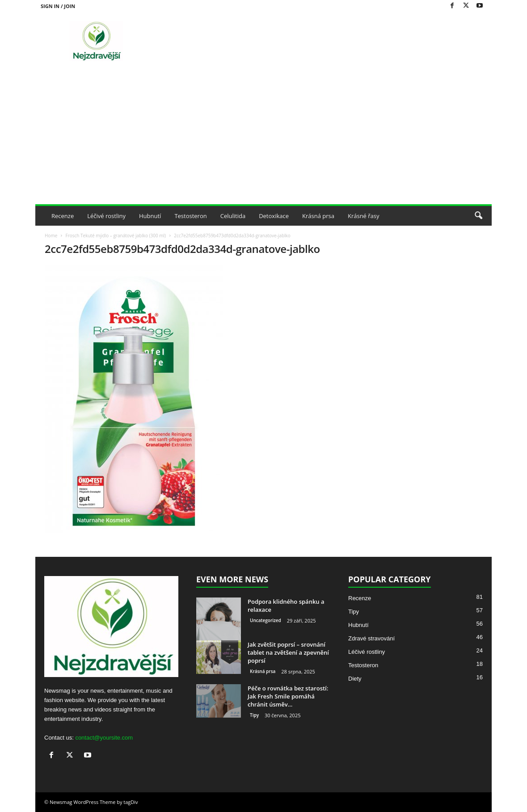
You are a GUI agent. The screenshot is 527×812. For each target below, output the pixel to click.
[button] (478, 216)
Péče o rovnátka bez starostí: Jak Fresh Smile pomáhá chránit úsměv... (288, 696)
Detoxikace (274, 216)
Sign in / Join (58, 6)
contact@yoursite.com (104, 738)
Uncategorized (266, 620)
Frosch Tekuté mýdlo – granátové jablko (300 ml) (116, 236)
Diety (355, 679)
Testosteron (190, 216)
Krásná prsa (318, 216)
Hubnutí (150, 216)
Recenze (63, 216)
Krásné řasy (364, 216)
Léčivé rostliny (106, 216)
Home (51, 236)
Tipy (254, 715)
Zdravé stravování (371, 638)
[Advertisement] (263, 137)
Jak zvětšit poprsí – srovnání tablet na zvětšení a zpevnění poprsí (288, 652)
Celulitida (233, 216)
